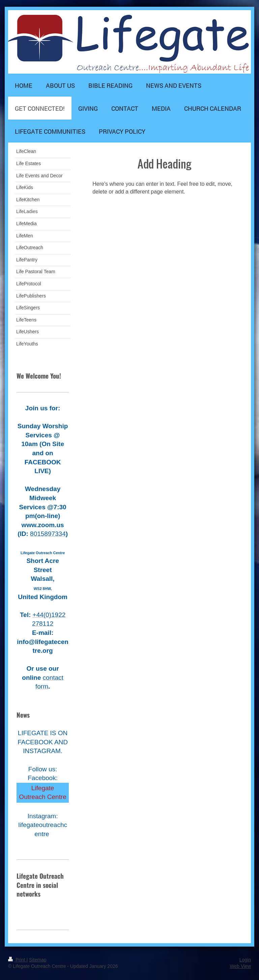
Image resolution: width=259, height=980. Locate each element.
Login (245, 960)
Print (17, 960)
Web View (240, 966)
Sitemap (38, 960)
